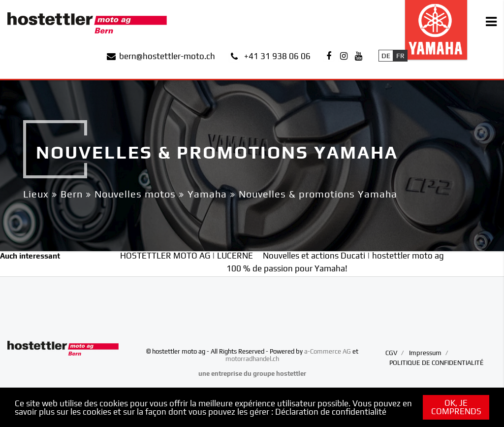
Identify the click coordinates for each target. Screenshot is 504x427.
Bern (72, 194)
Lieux (36, 194)
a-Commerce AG (328, 351)
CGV (391, 353)
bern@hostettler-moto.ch (167, 56)
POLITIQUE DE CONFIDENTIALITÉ (437, 363)
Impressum (425, 353)
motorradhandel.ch (252, 359)
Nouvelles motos (135, 194)
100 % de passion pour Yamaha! (287, 268)
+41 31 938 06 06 (277, 56)
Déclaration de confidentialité (331, 412)
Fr (400, 56)
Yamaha (207, 194)
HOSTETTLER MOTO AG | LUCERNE (187, 256)
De (386, 56)
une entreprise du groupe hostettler (252, 374)
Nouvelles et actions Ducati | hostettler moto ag (353, 256)
